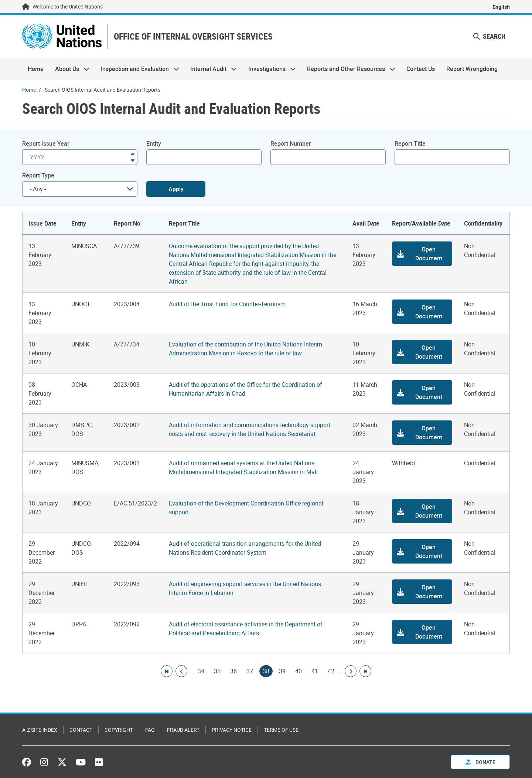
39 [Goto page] (282, 671)
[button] (422, 254)
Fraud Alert (183, 730)
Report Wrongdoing (472, 69)
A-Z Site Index (40, 730)
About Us (69, 69)
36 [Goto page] (233, 671)
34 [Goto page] (201, 671)
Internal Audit (211, 69)
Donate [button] (480, 762)
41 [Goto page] (315, 671)
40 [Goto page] (299, 671)
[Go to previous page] (181, 671)
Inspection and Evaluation (137, 69)
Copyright (119, 730)
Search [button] (489, 36)
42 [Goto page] (331, 671)
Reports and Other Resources (348, 69)
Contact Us (421, 69)
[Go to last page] (365, 671)
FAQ (150, 730)
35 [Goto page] (217, 671)
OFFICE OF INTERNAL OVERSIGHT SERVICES (193, 36)
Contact (81, 730)
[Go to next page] (351, 671)
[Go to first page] (167, 671)
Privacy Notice (232, 730)
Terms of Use (281, 730)
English (501, 7)
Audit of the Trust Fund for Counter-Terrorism (227, 304)
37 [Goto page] (250, 671)
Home (36, 69)
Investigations (269, 69)
